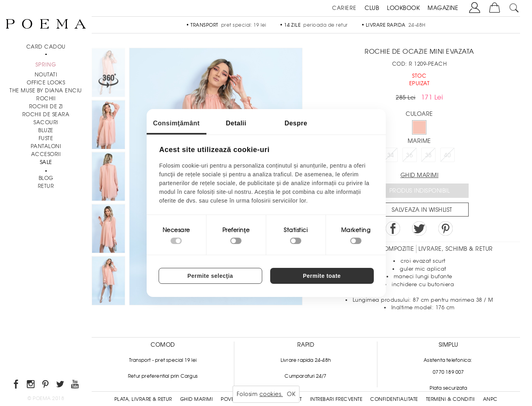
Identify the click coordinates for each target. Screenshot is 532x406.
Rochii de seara (46, 114)
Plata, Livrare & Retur (143, 399)
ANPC (490, 399)
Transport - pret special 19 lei (163, 360)
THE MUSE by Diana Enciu (46, 91)
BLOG (46, 178)
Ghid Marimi (197, 399)
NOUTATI (46, 75)
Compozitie (397, 249)
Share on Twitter (419, 228)
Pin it (446, 228)
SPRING (46, 65)
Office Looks (46, 83)
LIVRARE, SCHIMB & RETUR (456, 249)
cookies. (271, 394)
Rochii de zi (46, 106)
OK (291, 394)
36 (409, 155)
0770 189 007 (448, 372)
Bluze (46, 130)
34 (391, 155)
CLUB (372, 8)
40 (447, 155)
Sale (46, 162)
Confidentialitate (394, 399)
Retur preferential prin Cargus (163, 376)
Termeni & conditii (451, 399)
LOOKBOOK (403, 8)
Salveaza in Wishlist (422, 210)
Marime (419, 141)
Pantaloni (46, 146)
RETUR (46, 186)
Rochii (46, 99)
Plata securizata (448, 388)
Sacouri (46, 122)
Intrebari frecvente (336, 399)
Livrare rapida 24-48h (306, 360)
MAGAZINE (443, 8)
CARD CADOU (46, 47)
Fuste (46, 138)
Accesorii (46, 154)
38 (429, 155)
